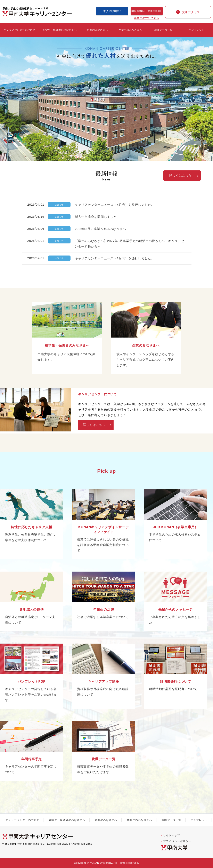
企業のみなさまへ (97, 30)
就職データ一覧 (163, 30)
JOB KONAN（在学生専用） (147, 11)
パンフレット (196, 30)
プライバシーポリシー (177, 841)
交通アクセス (191, 12)
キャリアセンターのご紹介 (20, 30)
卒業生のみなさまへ (130, 30)
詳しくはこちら (180, 175)
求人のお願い (112, 11)
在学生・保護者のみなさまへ (60, 30)
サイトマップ (171, 835)
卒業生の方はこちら (147, 18)
